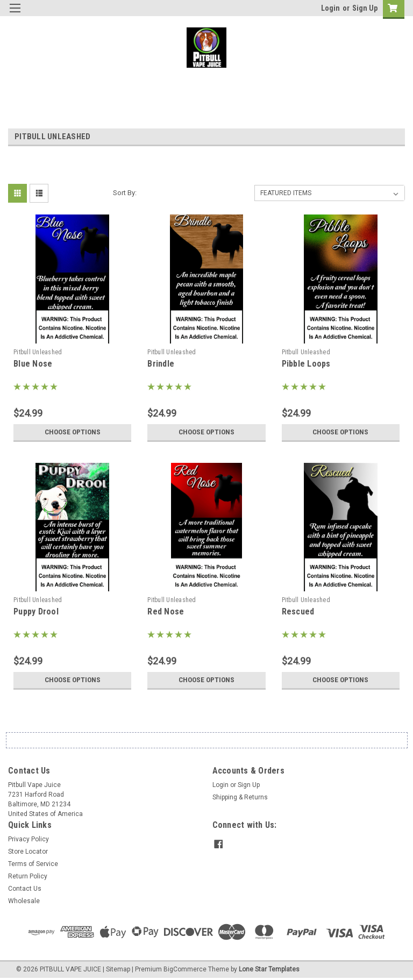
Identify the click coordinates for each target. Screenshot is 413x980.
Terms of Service (33, 864)
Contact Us (25, 889)
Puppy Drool (36, 611)
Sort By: (125, 193)
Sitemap (118, 969)
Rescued (298, 611)
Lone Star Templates (269, 969)
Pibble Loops (306, 364)
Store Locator (28, 852)
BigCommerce (185, 969)
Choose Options (73, 432)
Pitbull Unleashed (38, 352)
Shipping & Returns (240, 797)
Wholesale (24, 901)
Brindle (161, 364)
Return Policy (28, 876)
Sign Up (365, 8)
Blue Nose (33, 364)
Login (330, 8)
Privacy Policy (29, 839)
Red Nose (166, 611)
